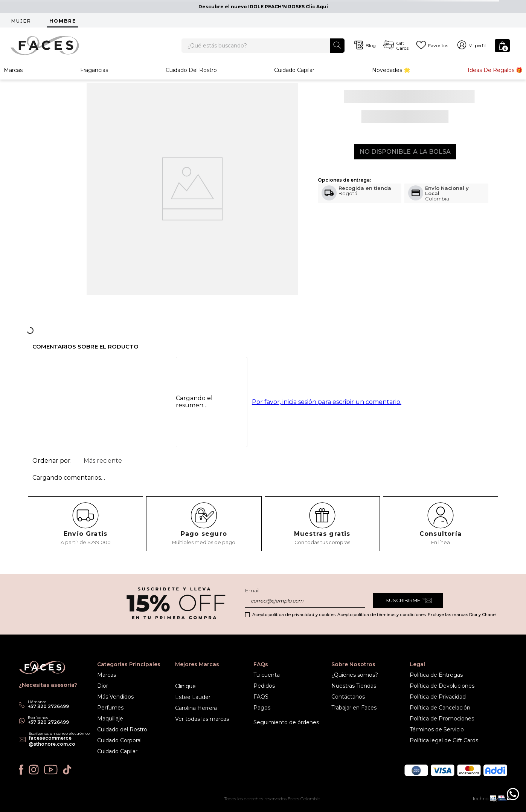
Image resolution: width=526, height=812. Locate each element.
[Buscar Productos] (337, 48)
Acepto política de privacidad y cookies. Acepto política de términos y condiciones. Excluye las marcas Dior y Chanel (374, 615)
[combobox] (263, 49)
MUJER (21, 21)
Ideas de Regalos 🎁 (495, 77)
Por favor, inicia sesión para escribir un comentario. (327, 409)
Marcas (13, 77)
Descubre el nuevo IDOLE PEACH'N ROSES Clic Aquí (263, 7)
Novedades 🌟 (391, 77)
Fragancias (94, 77)
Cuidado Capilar (294, 77)
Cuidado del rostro (191, 77)
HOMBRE (63, 21)
